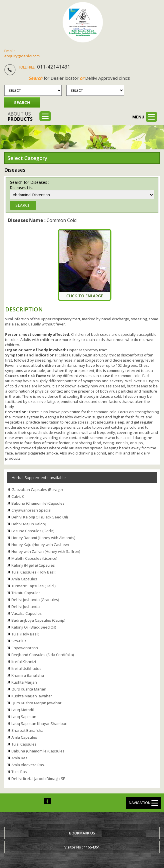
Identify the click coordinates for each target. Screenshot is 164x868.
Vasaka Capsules (27, 613)
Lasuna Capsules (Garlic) (33, 531)
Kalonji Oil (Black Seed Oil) (34, 627)
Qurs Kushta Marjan (29, 689)
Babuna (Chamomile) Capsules (38, 503)
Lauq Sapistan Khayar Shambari (39, 723)
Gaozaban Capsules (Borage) (37, 489)
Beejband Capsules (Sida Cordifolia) (43, 655)
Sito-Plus (19, 641)
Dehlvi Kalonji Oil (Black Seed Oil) (40, 517)
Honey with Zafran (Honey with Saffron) (46, 551)
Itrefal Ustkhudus (26, 668)
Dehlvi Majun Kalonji (29, 524)
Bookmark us (82, 833)
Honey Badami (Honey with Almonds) (43, 538)
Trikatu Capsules (26, 593)
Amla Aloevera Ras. (28, 765)
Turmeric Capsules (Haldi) (33, 586)
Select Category (27, 158)
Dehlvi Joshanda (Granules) (35, 600)
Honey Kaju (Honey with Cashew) (40, 545)
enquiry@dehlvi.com (22, 56)
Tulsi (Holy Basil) (25, 634)
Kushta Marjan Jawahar (32, 696)
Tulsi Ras (19, 772)
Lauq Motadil (23, 710)
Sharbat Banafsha (27, 730)
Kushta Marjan (24, 682)
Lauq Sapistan (24, 717)
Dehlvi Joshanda (26, 606)
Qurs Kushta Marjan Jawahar (36, 703)
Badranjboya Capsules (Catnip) (38, 620)
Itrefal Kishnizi (24, 662)
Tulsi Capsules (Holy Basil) (34, 572)
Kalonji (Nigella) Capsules (33, 565)
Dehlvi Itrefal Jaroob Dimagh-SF (38, 779)
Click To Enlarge (85, 296)
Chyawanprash (25, 648)
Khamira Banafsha (28, 675)
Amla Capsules (24, 579)
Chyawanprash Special (31, 510)
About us (20, 116)
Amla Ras (19, 758)
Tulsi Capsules (24, 744)
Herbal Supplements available (39, 478)
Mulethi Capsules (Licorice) (34, 558)
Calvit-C (18, 496)
